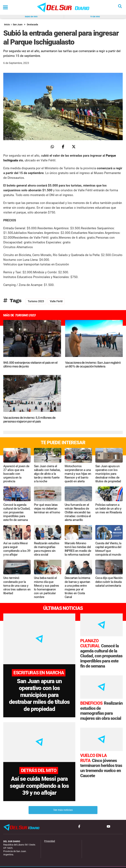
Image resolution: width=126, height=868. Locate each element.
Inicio (7, 25)
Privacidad (50, 831)
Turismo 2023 (36, 301)
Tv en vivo (95, 17)
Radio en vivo (31, 17)
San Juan (18, 25)
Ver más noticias (63, 800)
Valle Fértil (56, 301)
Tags (12, 301)
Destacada (32, 25)
